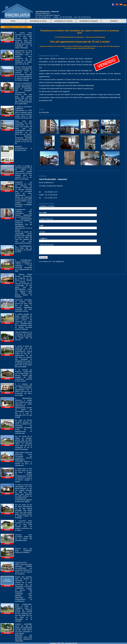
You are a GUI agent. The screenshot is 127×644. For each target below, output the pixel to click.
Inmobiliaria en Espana (89, 21)
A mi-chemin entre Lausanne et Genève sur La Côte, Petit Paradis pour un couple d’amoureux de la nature (23, 525)
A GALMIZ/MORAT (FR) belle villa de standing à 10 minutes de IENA (23, 249)
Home (13, 21)
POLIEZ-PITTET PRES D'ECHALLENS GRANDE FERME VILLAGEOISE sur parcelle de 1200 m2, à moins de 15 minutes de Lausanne (23, 568)
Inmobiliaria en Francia (63, 21)
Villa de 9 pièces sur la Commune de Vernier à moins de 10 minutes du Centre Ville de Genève (23, 336)
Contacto (114, 21)
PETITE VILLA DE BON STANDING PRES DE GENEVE (23, 551)
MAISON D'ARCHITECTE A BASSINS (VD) (23, 148)
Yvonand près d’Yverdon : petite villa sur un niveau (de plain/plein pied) (23, 538)
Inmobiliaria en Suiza (38, 21)
